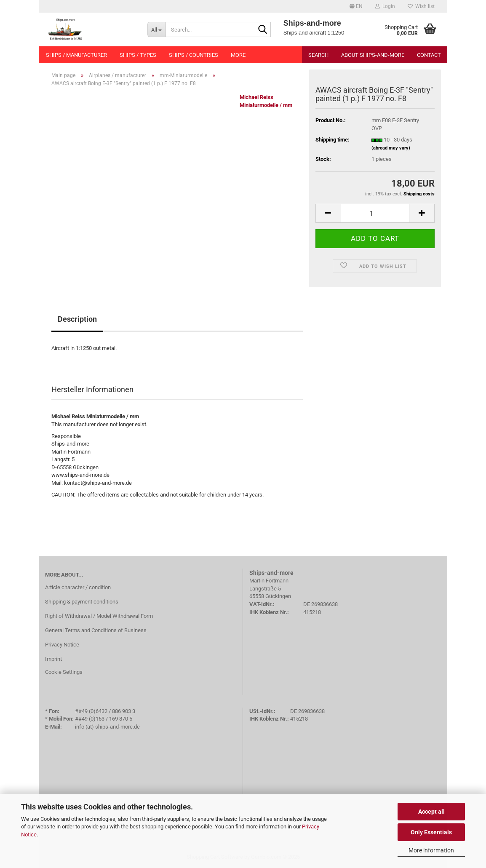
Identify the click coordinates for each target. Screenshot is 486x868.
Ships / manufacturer (76, 55)
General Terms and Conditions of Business (96, 630)
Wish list (421, 6)
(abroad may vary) (391, 148)
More (238, 55)
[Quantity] (375, 213)
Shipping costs (419, 194)
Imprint (53, 659)
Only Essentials (431, 832)
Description (77, 319)
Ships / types (138, 55)
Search (318, 55)
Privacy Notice (62, 645)
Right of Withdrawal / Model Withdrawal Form (99, 616)
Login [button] (385, 6)
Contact (429, 55)
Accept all (431, 812)
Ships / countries (194, 55)
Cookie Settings (64, 672)
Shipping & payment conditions (82, 602)
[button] (356, 6)
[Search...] (156, 29)
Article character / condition (78, 587)
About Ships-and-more (373, 55)
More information (431, 850)
